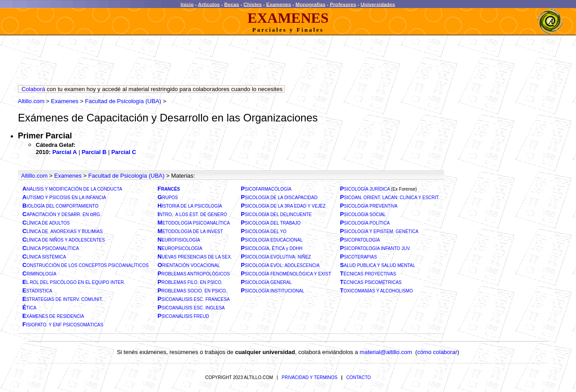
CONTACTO (359, 377)
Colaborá (33, 89)
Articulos (209, 4)
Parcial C (124, 152)
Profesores (343, 4)
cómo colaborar (437, 352)
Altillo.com (31, 101)
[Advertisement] (181, 63)
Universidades (378, 4)
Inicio (187, 4)
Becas (232, 4)
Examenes (279, 4)
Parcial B (94, 152)
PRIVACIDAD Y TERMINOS (309, 377)
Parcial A (65, 152)
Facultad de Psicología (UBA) (123, 101)
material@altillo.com (386, 352)
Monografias (310, 4)
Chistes (253, 4)
